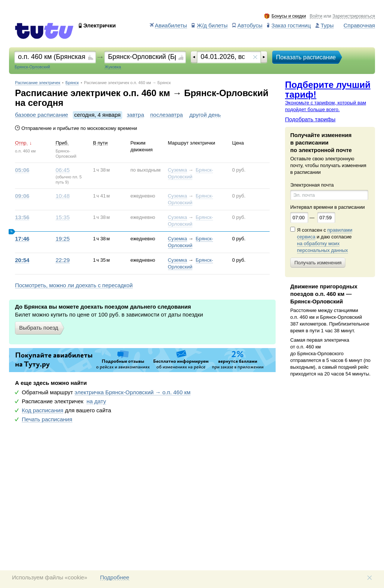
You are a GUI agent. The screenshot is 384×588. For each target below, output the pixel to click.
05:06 (22, 170)
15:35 (63, 217)
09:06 (22, 196)
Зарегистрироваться (354, 16)
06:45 (63, 170)
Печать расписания (47, 419)
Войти (316, 16)
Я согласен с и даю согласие (325, 240)
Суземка (178, 170)
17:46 (22, 239)
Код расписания (43, 410)
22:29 (63, 260)
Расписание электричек (38, 83)
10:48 (63, 196)
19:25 (63, 239)
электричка (133, 392)
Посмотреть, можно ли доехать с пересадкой (74, 285)
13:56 (22, 217)
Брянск (72, 83)
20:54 (22, 260)
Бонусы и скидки (289, 16)
